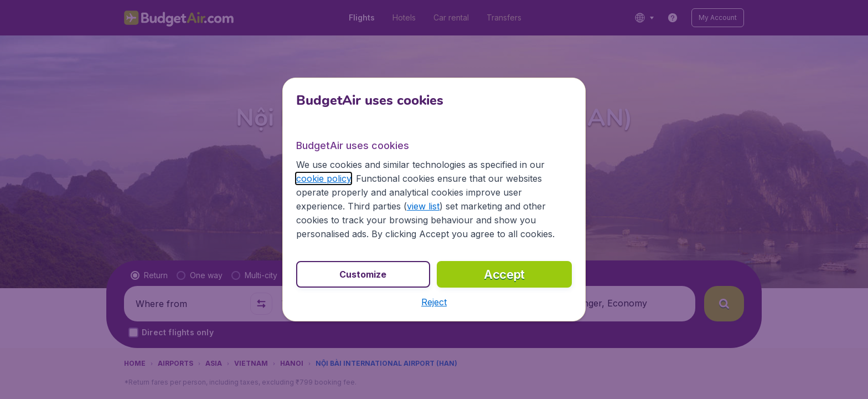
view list (423, 206)
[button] (434, 302)
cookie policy (324, 178)
